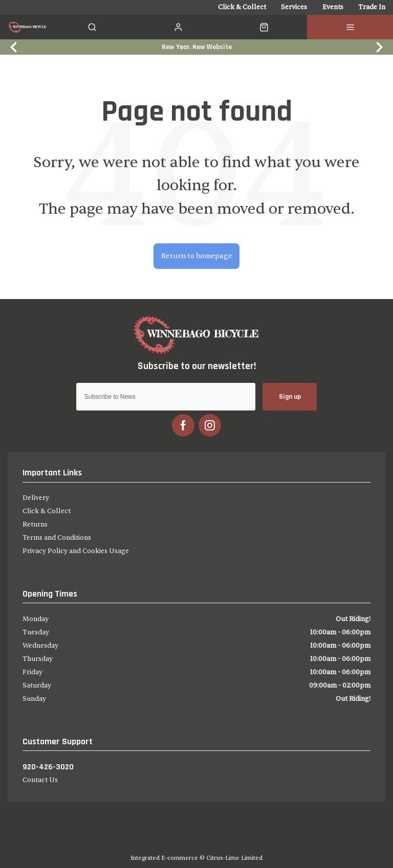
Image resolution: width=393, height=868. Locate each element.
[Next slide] (378, 47)
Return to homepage (197, 256)
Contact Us (40, 780)
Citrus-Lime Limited (234, 858)
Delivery (36, 498)
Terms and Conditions (57, 538)
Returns (35, 524)
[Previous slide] (15, 47)
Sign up (290, 396)
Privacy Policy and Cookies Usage (76, 551)
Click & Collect (47, 511)
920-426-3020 (48, 767)
